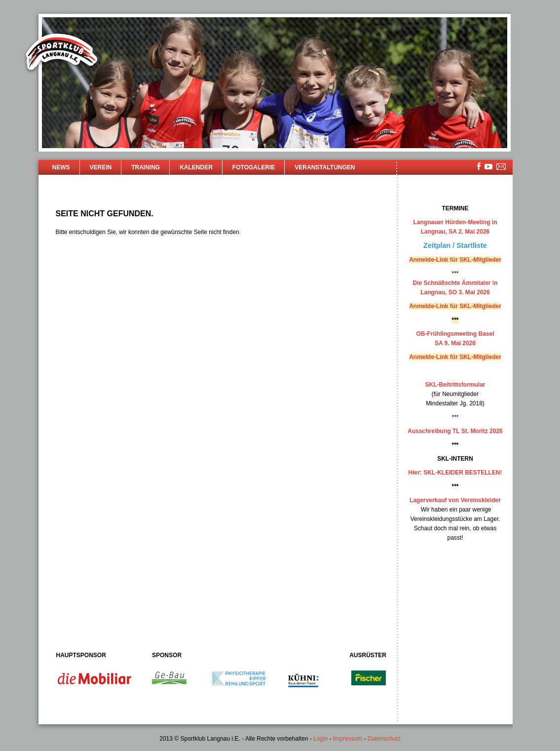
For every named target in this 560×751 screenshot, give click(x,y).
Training (146, 167)
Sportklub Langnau (62, 53)
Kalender (196, 167)
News (61, 167)
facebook (479, 166)
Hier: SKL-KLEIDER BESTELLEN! (455, 473)
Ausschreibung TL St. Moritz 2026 (455, 431)
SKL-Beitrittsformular (455, 385)
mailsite (501, 167)
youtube (488, 167)
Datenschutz (384, 739)
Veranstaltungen (325, 167)
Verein (101, 167)
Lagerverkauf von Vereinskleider (455, 500)
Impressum (348, 739)
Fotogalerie (254, 167)
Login (320, 739)
